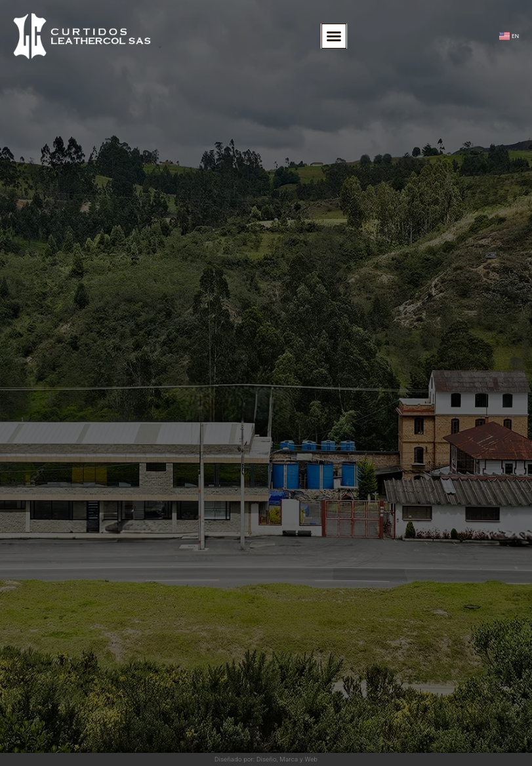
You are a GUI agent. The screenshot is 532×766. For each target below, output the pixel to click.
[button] (334, 36)
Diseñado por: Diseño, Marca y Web (266, 759)
